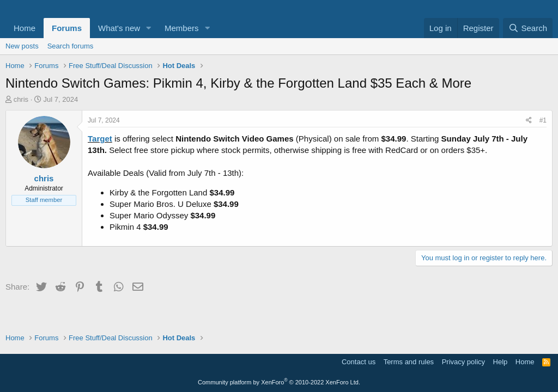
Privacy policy (463, 362)
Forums (67, 28)
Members (182, 28)
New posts (22, 46)
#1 (543, 120)
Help (501, 362)
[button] (149, 28)
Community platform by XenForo (279, 382)
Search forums (71, 46)
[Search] (528, 28)
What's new (119, 28)
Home (25, 28)
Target (100, 139)
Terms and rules (409, 362)
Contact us (359, 362)
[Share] (529, 121)
